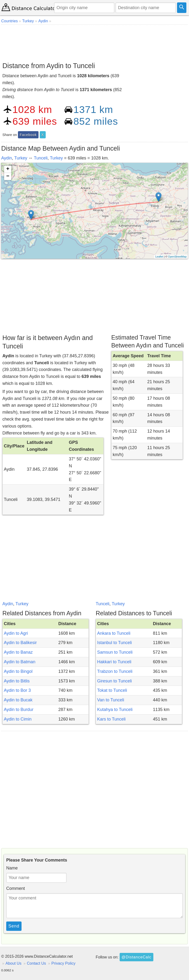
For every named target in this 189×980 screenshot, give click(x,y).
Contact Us (36, 963)
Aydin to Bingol (18, 671)
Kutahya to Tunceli (115, 710)
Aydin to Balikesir (20, 643)
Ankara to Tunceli (114, 633)
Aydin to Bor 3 (17, 690)
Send (14, 926)
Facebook (28, 135)
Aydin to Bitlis (17, 681)
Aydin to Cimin (18, 719)
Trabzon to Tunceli (115, 671)
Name (12, 868)
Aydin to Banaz (18, 652)
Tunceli (41, 158)
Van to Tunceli (111, 700)
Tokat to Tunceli (112, 690)
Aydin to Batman (20, 662)
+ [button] (8, 169)
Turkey (21, 158)
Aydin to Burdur (19, 710)
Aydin (7, 158)
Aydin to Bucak (18, 700)
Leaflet (159, 257)
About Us (14, 963)
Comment (16, 888)
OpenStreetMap (177, 257)
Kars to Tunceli (111, 719)
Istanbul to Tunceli (114, 643)
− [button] (8, 176)
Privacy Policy (64, 963)
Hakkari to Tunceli (114, 662)
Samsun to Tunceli (115, 652)
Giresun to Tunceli (114, 681)
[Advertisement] (94, 41)
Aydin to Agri (16, 633)
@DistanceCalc (136, 957)
